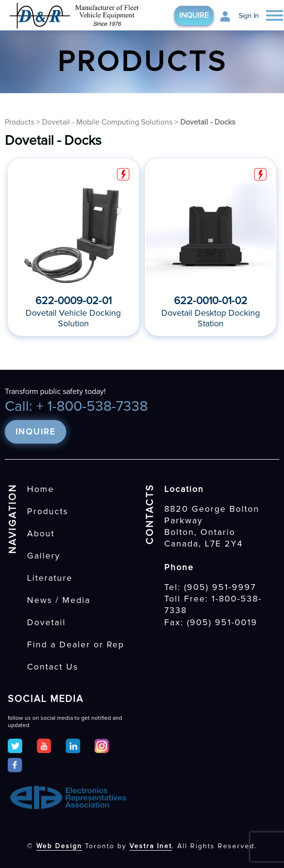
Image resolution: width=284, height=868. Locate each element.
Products (20, 122)
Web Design (59, 846)
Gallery (44, 556)
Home (41, 489)
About (41, 533)
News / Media (59, 600)
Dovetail (46, 622)
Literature (50, 578)
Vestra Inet (151, 846)
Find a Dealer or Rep (76, 644)
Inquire (194, 15)
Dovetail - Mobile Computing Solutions (107, 122)
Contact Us (53, 667)
